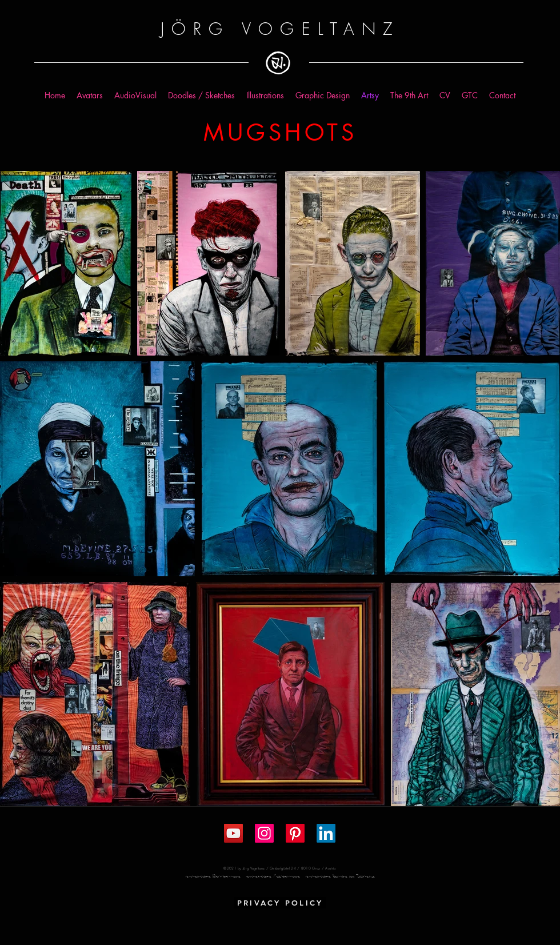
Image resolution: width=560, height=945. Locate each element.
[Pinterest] (295, 833)
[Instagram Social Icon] (264, 833)
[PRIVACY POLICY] (280, 903)
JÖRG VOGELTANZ (280, 29)
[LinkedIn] (326, 833)
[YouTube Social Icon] (233, 833)
